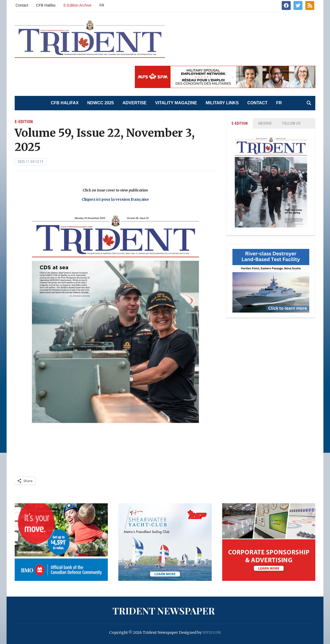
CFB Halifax (46, 5)
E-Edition (24, 122)
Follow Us (291, 123)
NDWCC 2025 (101, 103)
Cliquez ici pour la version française (115, 199)
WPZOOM (212, 632)
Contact (22, 5)
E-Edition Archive (78, 5)
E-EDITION (240, 123)
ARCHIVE (265, 123)
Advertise (135, 103)
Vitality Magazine (176, 103)
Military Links (222, 103)
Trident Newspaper (164, 610)
